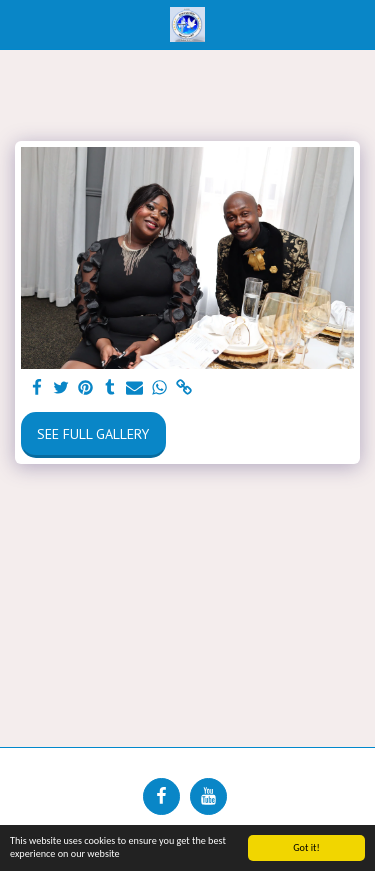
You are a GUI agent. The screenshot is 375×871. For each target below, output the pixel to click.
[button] (22, 24)
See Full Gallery (93, 434)
